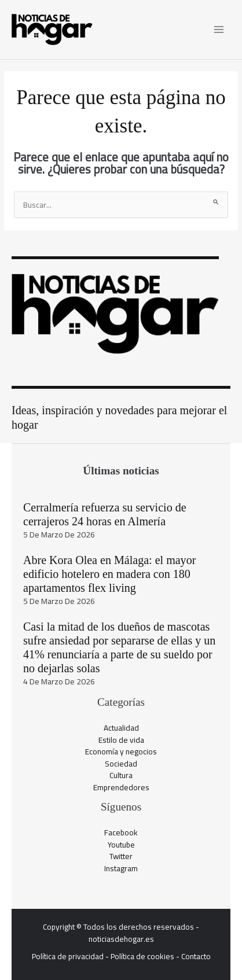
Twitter (121, 856)
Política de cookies (142, 956)
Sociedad (121, 764)
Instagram (121, 868)
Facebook (121, 832)
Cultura (121, 775)
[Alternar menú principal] (219, 30)
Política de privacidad (68, 956)
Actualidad (121, 728)
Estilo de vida (121, 740)
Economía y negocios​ (121, 751)
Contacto (196, 956)
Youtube (121, 845)
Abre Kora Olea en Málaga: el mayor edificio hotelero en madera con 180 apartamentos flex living (109, 574)
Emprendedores (121, 787)
